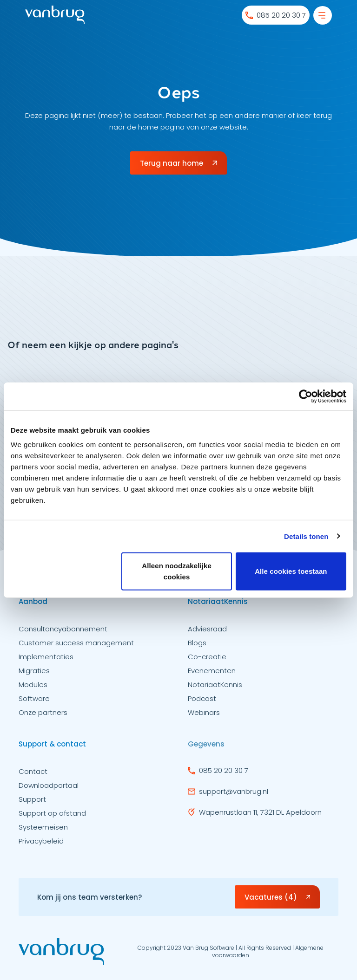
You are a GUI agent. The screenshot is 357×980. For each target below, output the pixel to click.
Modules (33, 688)
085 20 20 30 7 (218, 772)
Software (34, 702)
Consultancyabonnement (63, 632)
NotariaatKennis (215, 688)
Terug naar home (178, 163)
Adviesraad (207, 632)
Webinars (204, 716)
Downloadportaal (49, 789)
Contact (33, 775)
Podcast (202, 702)
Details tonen (306, 536)
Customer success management (76, 646)
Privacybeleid (41, 844)
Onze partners (43, 716)
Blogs (197, 646)
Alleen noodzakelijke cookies (177, 571)
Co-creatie (207, 660)
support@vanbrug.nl (228, 793)
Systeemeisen (43, 830)
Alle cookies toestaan (291, 571)
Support (32, 802)
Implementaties (46, 660)
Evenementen (212, 674)
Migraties (34, 674)
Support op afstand (52, 816)
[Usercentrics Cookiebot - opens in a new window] (306, 396)
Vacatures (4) (277, 899)
